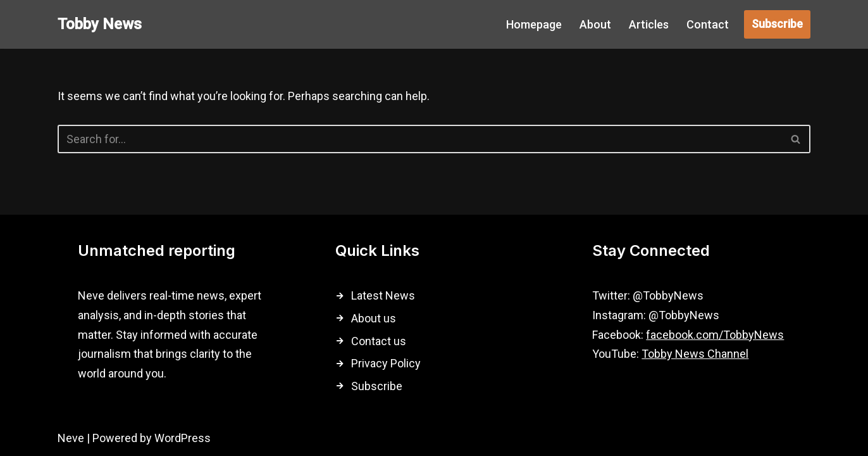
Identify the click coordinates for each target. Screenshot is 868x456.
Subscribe (777, 24)
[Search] (420, 139)
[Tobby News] (100, 24)
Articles (649, 24)
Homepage (534, 24)
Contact (708, 24)
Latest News (383, 295)
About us (374, 318)
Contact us (379, 341)
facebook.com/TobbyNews (715, 335)
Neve (71, 438)
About (595, 24)
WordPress (183, 438)
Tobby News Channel (695, 354)
